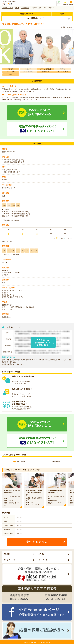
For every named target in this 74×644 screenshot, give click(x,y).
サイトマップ (43, 560)
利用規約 (41, 554)
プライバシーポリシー (11, 560)
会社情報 (7, 554)
